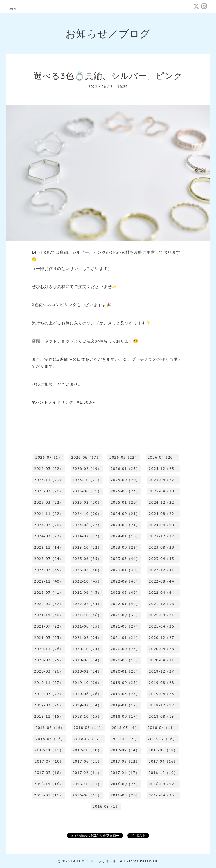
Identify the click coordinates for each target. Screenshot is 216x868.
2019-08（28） (163, 683)
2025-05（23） (125, 491)
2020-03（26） (49, 671)
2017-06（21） (87, 761)
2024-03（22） (49, 536)
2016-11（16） (49, 784)
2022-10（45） (87, 581)
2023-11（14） (49, 547)
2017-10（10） (87, 750)
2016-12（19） (163, 773)
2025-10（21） (87, 480)
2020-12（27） (163, 638)
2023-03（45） (49, 570)
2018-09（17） (125, 716)
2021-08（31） (163, 615)
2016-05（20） (125, 795)
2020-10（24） (87, 649)
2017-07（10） (49, 761)
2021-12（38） (163, 604)
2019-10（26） (87, 683)
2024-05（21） (125, 525)
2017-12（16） (162, 739)
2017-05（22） (125, 761)
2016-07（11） (49, 795)
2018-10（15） (87, 716)
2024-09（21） (125, 514)
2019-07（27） (49, 694)
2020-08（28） (163, 649)
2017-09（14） (125, 750)
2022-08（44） (163, 581)
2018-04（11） (162, 728)
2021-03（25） (49, 638)
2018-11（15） (49, 716)
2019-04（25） (163, 694)
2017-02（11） (87, 773)
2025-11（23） (49, 480)
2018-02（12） (88, 739)
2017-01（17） (125, 773)
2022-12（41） (163, 570)
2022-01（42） (125, 604)
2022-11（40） (49, 581)
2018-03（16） (50, 739)
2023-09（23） (125, 547)
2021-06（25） (87, 626)
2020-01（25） (125, 671)
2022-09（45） (125, 581)
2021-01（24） (125, 638)
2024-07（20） (49, 525)
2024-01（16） (125, 536)
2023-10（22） (87, 547)
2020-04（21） (163, 660)
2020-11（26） (49, 649)
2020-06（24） (87, 660)
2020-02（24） (87, 671)
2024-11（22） (49, 514)
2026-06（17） (86, 457)
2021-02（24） (87, 638)
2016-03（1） (106, 806)
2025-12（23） (163, 469)
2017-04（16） (163, 761)
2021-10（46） (87, 615)
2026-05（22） (124, 457)
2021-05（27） (125, 626)
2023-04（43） (163, 559)
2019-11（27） (49, 683)
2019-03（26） (49, 705)
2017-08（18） (163, 750)
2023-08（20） (163, 547)
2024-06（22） (87, 525)
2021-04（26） (163, 626)
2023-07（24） (49, 559)
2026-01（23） (125, 469)
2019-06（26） (87, 694)
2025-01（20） (125, 502)
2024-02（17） (87, 536)
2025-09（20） (125, 480)
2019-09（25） (125, 683)
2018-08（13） (163, 716)
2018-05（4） (125, 728)
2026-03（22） (49, 469)
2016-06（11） (87, 795)
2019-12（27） (163, 671)
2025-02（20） (87, 502)
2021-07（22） (49, 626)
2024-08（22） (163, 514)
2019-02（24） (87, 705)
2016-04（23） (163, 795)
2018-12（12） (163, 705)
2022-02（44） (87, 604)
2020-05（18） (125, 660)
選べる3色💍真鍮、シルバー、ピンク (108, 76)
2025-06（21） (87, 491)
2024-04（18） (163, 525)
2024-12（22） (163, 502)
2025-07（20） (49, 491)
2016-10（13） (87, 784)
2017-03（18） (49, 773)
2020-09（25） (125, 649)
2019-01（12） (125, 705)
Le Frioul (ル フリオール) (94, 861)
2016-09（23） (125, 784)
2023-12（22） (163, 536)
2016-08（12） (163, 784)
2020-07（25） (49, 660)
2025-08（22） (163, 480)
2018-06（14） (88, 728)
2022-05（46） (125, 593)
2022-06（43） (87, 593)
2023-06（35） (87, 559)
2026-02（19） (87, 469)
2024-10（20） (87, 514)
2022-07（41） (49, 593)
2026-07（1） (49, 457)
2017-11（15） (49, 750)
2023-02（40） (87, 570)
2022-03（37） (49, 604)
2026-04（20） (162, 457)
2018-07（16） (50, 728)
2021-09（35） (125, 615)
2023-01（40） (125, 570)
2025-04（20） (163, 491)
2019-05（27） (125, 694)
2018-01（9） (125, 739)
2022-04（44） (163, 593)
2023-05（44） (125, 559)
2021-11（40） (49, 615)
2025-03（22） (49, 502)
